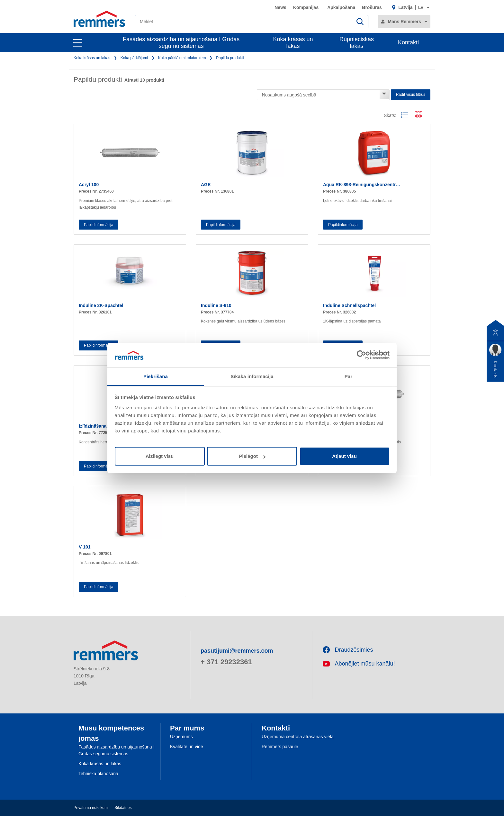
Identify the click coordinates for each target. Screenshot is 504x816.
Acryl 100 (89, 185)
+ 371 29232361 (226, 662)
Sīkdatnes (123, 808)
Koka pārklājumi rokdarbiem (182, 58)
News (280, 7)
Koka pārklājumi (134, 58)
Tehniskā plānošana (98, 774)
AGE (206, 185)
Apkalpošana (341, 7)
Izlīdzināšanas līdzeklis (103, 426)
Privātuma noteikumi (91, 808)
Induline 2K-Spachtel (101, 305)
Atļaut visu (344, 456)
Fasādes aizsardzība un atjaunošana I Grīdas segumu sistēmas (181, 43)
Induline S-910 (216, 305)
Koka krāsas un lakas (293, 43)
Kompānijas (306, 7)
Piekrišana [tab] (156, 376)
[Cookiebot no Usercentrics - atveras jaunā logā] (361, 355)
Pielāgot (252, 456)
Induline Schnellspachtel (349, 305)
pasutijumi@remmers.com (237, 651)
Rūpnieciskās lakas (357, 43)
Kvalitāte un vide (187, 747)
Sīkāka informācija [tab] (252, 376)
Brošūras (372, 7)
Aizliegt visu (160, 456)
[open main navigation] (78, 43)
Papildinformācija (99, 225)
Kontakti (408, 42)
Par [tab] (349, 376)
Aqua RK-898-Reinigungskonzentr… (362, 185)
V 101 (85, 547)
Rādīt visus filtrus (411, 95)
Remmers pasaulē (280, 747)
